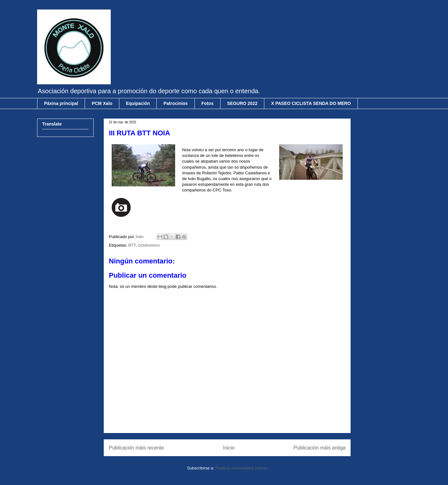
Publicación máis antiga (320, 448)
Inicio (229, 448)
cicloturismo (149, 245)
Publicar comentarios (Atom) (241, 468)
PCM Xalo (102, 103)
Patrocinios (175, 103)
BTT (132, 245)
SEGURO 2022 (242, 103)
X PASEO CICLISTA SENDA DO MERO (311, 103)
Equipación (138, 103)
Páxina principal (61, 103)
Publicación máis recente (136, 448)
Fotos (208, 103)
